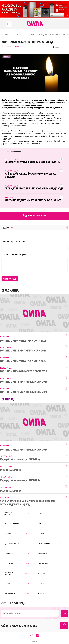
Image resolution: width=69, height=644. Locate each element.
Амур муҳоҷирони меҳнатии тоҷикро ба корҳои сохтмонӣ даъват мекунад (27, 502)
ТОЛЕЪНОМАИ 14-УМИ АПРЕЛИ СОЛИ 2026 (24, 382)
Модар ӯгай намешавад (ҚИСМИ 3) (20, 480)
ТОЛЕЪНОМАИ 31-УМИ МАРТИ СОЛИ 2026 (23, 351)
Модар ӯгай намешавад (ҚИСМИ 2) (20, 459)
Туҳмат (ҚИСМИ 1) (10, 470)
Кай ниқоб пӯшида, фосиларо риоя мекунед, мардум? (30, 175)
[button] (61, 24)
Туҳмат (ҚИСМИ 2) (10, 491)
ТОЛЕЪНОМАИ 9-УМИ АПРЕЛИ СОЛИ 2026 (23, 341)
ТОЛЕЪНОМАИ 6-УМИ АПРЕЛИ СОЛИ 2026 (23, 361)
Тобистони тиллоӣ (55, 35)
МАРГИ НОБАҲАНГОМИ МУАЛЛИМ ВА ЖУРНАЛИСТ (33, 200)
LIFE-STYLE (31, 35)
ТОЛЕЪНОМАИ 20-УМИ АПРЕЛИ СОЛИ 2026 (24, 392)
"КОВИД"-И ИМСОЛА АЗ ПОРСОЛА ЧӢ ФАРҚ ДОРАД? (34, 188)
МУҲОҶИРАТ (43, 35)
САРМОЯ (19, 35)
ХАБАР (7, 35)
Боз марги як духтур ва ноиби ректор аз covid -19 (32, 162)
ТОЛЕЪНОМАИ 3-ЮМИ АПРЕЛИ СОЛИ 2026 (23, 371)
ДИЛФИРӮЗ (14, 47)
